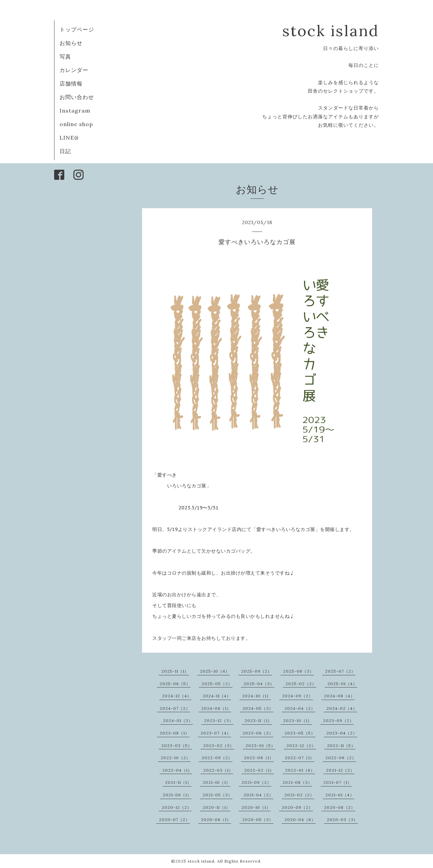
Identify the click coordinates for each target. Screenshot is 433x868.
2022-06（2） (341, 758)
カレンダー (74, 70)
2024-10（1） (257, 696)
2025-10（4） (215, 671)
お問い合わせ (77, 97)
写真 (65, 56)
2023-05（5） (300, 733)
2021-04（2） (258, 795)
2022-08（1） (259, 758)
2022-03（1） (218, 770)
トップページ (77, 29)
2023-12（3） (219, 720)
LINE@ (69, 138)
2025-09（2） (257, 671)
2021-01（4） (340, 795)
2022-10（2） (176, 758)
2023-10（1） (298, 720)
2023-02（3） (219, 745)
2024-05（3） (258, 708)
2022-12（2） (301, 745)
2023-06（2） (258, 733)
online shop (76, 124)
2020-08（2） (340, 807)
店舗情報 (71, 83)
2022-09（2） (217, 758)
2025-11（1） (175, 671)
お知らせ (71, 43)
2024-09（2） (298, 696)
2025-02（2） (301, 684)
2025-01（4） (342, 684)
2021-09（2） (256, 782)
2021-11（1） (178, 782)
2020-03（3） (342, 819)
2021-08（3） (297, 782)
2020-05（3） (258, 819)
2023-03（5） (177, 745)
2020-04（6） (300, 819)
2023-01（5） (260, 745)
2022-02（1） (259, 770)
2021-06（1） (177, 795)
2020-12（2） (177, 807)
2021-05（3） (218, 795)
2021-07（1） (338, 782)
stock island (331, 31)
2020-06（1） (216, 819)
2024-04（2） (300, 708)
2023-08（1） (175, 733)
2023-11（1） (258, 720)
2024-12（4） (177, 696)
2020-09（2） (297, 807)
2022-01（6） (300, 770)
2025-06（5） (175, 684)
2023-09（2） (338, 720)
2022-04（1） (177, 770)
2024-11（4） (217, 696)
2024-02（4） (342, 708)
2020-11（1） (216, 807)
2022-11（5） (341, 745)
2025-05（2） (217, 684)
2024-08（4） (339, 696)
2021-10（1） (216, 782)
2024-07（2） (175, 708)
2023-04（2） (342, 733)
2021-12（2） (340, 770)
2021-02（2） (299, 795)
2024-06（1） (216, 708)
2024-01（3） (178, 720)
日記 (65, 151)
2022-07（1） (300, 758)
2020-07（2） (174, 819)
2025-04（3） (259, 684)
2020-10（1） (256, 807)
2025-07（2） (340, 671)
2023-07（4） (216, 733)
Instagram (75, 111)
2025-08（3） (299, 671)
